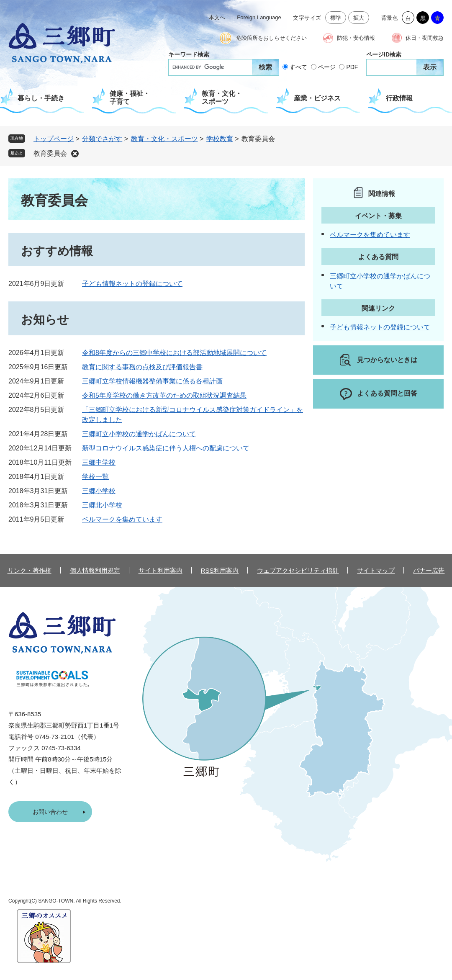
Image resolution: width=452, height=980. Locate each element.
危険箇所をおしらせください (271, 38)
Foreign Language (259, 17)
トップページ (54, 139)
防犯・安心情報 (356, 38)
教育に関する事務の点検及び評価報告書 (142, 367)
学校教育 (220, 139)
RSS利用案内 (220, 570)
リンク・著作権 (30, 570)
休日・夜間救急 (425, 38)
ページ (327, 67)
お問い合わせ (50, 812)
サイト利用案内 (161, 570)
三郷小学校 (99, 491)
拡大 (359, 18)
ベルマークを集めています (122, 519)
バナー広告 (429, 570)
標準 (336, 18)
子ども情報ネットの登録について (132, 284)
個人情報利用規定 (95, 570)
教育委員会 (50, 153)
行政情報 (399, 98)
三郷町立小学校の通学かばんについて (139, 434)
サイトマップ (376, 570)
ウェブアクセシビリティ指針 (298, 570)
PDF (352, 67)
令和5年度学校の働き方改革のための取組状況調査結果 (164, 395)
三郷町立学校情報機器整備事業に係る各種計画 (152, 381)
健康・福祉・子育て (130, 98)
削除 (75, 154)
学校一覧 (95, 477)
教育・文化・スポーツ (222, 98)
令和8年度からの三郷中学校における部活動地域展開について (174, 353)
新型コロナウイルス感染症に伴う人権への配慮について (166, 448)
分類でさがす (102, 139)
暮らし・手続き (41, 98)
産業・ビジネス (317, 98)
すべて (298, 67)
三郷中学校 (99, 462)
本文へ (217, 17)
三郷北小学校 (102, 505)
